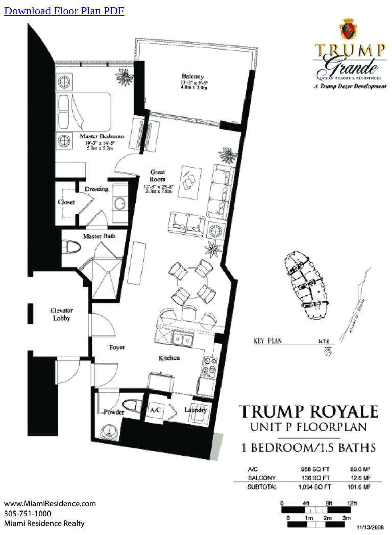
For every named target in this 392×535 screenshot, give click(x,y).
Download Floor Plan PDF (64, 10)
